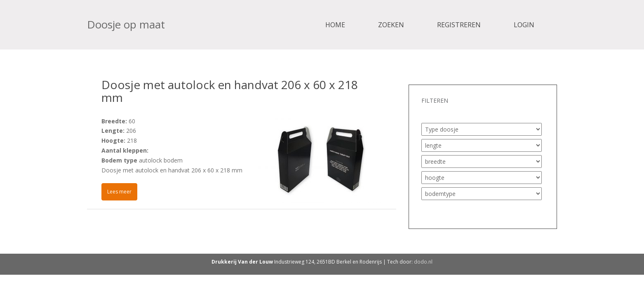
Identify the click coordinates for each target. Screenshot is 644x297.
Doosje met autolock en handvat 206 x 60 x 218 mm (230, 91)
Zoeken (391, 25)
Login (524, 25)
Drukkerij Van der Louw (242, 262)
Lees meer (119, 192)
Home (335, 25)
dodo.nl (423, 262)
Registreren (459, 25)
